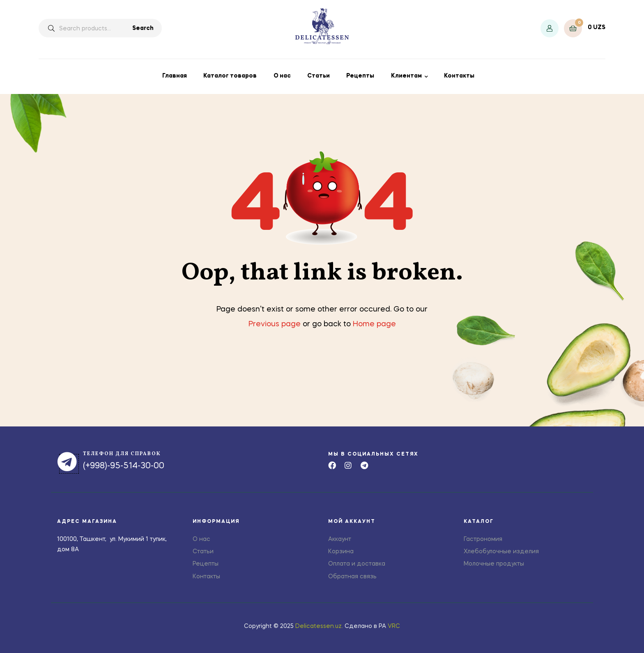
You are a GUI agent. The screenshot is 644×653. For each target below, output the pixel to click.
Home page (374, 324)
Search (143, 28)
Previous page (275, 324)
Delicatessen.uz (319, 626)
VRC (394, 626)
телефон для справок (122, 454)
